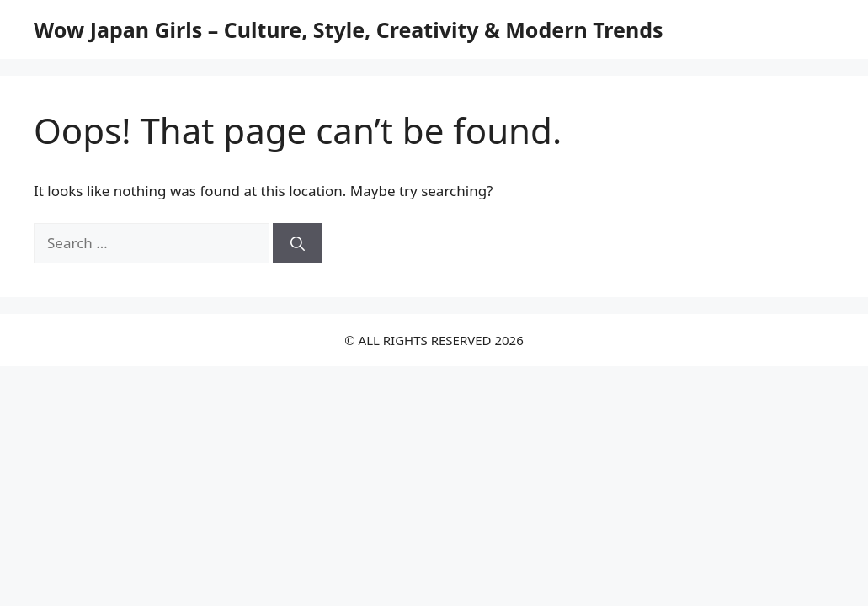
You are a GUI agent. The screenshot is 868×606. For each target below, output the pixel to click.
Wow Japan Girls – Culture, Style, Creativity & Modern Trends (349, 29)
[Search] (298, 243)
